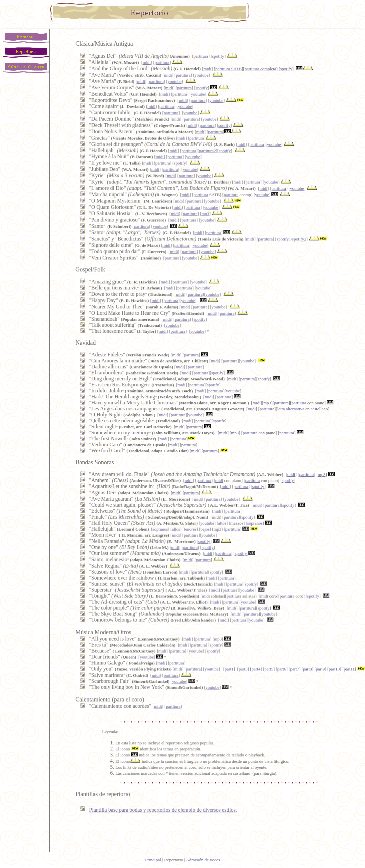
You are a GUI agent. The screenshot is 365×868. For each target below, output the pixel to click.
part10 (334, 669)
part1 (229, 669)
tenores (190, 529)
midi (147, 62)
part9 (320, 669)
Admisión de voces (203, 860)
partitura (201, 56)
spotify (218, 56)
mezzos (237, 523)
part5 (269, 669)
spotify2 (299, 239)
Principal (153, 860)
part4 (256, 669)
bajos (205, 529)
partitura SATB (229, 69)
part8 (308, 669)
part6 (282, 669)
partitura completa (260, 69)
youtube (201, 75)
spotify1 (284, 239)
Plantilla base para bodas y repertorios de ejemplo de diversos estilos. (163, 810)
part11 (349, 669)
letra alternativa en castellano (303, 409)
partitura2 (208, 151)
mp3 (205, 214)
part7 (295, 669)
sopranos (255, 523)
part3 (243, 669)
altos (222, 523)
